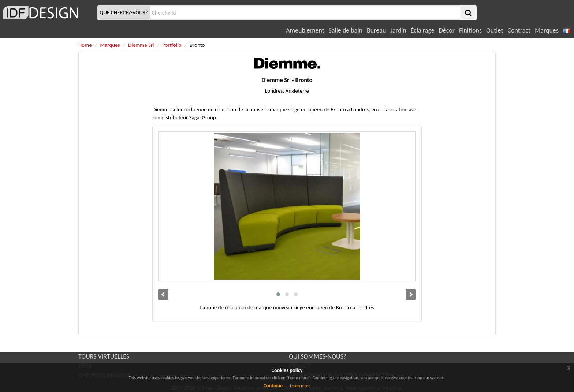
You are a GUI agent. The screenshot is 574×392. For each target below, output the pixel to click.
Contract (519, 30)
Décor (447, 30)
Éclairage (423, 30)
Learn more (300, 386)
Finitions (470, 30)
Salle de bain (346, 30)
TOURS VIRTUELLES (104, 356)
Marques (547, 30)
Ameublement (305, 30)
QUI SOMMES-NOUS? (318, 356)
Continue (273, 386)
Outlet (495, 30)
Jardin (398, 30)
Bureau (376, 30)
